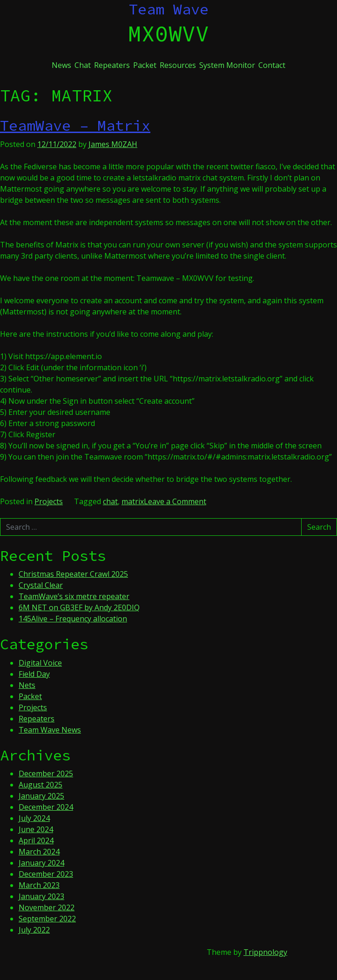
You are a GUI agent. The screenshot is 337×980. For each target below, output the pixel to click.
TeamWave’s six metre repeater (74, 596)
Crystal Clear (41, 585)
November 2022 (47, 907)
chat (110, 501)
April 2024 (36, 840)
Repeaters (112, 65)
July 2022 (34, 930)
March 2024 (39, 852)
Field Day (34, 674)
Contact (272, 65)
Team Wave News (50, 730)
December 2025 (46, 773)
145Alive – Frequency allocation (73, 619)
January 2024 (41, 863)
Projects (49, 501)
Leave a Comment (175, 501)
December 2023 (46, 874)
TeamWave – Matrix (75, 126)
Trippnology (265, 952)
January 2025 (41, 796)
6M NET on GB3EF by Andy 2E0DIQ (79, 607)
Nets (27, 685)
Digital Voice (40, 663)
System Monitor (227, 65)
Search (319, 527)
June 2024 (36, 829)
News (61, 65)
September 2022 (47, 919)
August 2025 (40, 785)
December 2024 (46, 807)
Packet (145, 65)
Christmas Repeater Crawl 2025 (73, 574)
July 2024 (34, 818)
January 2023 (41, 896)
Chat (83, 65)
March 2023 (39, 885)
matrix (133, 501)
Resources (178, 65)
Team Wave (169, 9)
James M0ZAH (113, 144)
